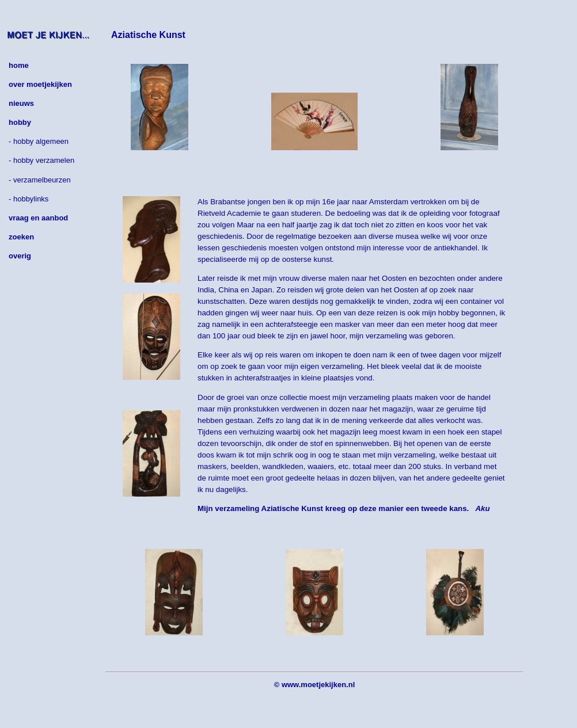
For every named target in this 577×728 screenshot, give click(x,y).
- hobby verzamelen (41, 160)
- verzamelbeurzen (40, 180)
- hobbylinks (29, 199)
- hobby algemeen (39, 141)
